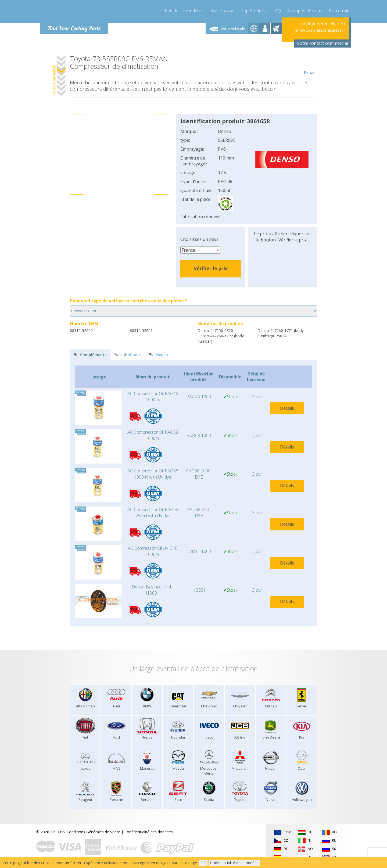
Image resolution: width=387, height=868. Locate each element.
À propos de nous (305, 11)
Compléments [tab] (90, 355)
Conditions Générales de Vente (93, 832)
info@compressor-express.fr (320, 30)
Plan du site (340, 11)
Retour (310, 65)
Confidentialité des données (149, 832)
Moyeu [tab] (159, 355)
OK (203, 863)
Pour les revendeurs (184, 11)
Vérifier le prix (211, 268)
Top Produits (253, 11)
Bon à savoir (222, 11)
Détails (287, 408)
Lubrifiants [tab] (128, 355)
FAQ (277, 11)
